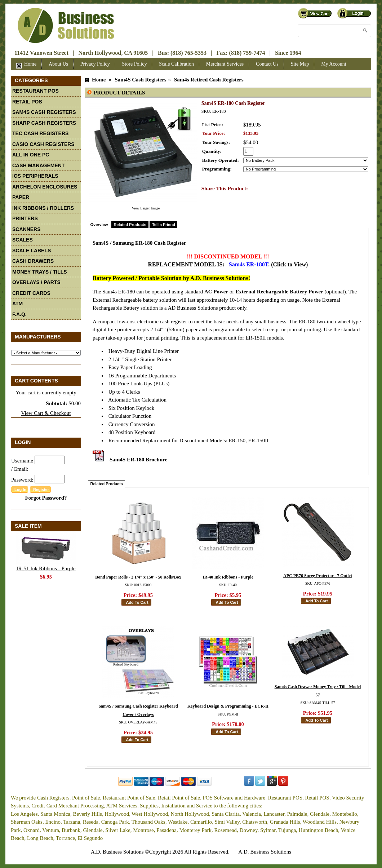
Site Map (300, 64)
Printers (25, 218)
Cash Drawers (33, 261)
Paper (21, 197)
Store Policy (135, 64)
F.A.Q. (19, 314)
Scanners (26, 229)
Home (26, 65)
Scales (23, 240)
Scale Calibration (176, 64)
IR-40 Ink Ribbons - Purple (228, 577)
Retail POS (27, 102)
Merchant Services (225, 64)
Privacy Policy (95, 64)
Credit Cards (31, 293)
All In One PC (31, 155)
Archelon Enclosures (45, 187)
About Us (58, 64)
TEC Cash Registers (40, 133)
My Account (334, 64)
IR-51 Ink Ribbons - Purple (46, 568)
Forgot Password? (46, 498)
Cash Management (38, 165)
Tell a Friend (164, 225)
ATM (17, 304)
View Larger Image (146, 208)
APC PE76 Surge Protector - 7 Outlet (318, 576)
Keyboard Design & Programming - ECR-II (228, 706)
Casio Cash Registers (43, 144)
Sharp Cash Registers (44, 123)
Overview (99, 225)
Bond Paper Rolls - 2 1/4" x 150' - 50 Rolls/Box (138, 577)
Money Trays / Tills (40, 272)
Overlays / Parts (36, 282)
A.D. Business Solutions (265, 852)
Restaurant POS (35, 91)
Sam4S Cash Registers (44, 112)
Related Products (130, 225)
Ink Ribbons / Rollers (43, 208)
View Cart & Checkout (46, 413)
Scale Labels (32, 251)
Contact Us (267, 64)
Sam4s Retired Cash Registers (209, 80)
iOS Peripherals (35, 176)
